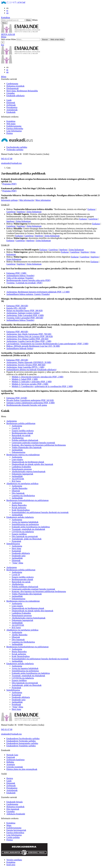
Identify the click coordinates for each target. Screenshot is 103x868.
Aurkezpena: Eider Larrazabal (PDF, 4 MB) (25, 315)
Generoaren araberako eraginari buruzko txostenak (33, 443)
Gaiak (9, 100)
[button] (4, 37)
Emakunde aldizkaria (15, 96)
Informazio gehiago (9, 200)
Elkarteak (16, 491)
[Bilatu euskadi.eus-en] (13, 20)
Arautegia (11, 764)
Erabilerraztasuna (14, 126)
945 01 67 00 (7, 159)
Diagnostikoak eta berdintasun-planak (28, 462)
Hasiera (10, 778)
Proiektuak (16, 704)
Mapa (9, 825)
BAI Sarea (16, 481)
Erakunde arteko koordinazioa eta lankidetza (31, 527)
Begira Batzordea (19, 505)
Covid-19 (16, 428)
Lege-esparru (17, 459)
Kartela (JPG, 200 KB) (16, 308)
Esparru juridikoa (19, 534)
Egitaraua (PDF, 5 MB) (16, 273)
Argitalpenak (12, 110)
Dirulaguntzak (13, 88)
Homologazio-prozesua (22, 469)
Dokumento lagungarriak (22, 474)
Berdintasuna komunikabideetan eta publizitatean (27, 500)
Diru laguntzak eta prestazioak (25, 536)
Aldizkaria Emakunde (16, 814)
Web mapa (11, 124)
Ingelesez (21, 212)
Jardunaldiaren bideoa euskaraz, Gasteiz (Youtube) (28, 294)
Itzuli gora (11, 865)
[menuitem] (54, 84)
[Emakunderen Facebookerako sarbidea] (23, 738)
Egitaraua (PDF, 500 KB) (17, 306)
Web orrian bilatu (9, 39)
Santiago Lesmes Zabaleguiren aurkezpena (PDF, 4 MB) (31, 403)
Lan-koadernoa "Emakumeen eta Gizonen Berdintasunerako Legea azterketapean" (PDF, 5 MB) (47, 344)
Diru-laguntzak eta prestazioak (25, 683)
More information (43, 200)
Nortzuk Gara (12, 755)
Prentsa (10, 133)
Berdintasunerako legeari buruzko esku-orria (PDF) (28, 280)
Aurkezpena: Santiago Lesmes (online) (23, 313)
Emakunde (11, 112)
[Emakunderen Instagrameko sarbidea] (22, 743)
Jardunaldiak (17, 450)
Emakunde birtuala (14, 802)
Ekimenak (11, 103)
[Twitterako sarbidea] (15, 150)
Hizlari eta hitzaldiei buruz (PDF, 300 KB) (25, 311)
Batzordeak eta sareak (21, 435)
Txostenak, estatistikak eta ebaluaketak (28, 529)
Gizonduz (11, 93)
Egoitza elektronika (15, 128)
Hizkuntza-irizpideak (15, 86)
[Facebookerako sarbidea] (17, 147)
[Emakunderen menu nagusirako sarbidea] (4, 23)
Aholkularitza (18, 438)
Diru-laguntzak (18, 640)
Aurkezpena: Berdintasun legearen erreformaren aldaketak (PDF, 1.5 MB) (38, 292)
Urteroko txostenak (15, 767)
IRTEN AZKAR (8, 34)
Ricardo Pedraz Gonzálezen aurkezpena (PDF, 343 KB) (30, 400)
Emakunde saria (19, 556)
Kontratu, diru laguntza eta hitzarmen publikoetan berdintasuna (39, 445)
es (7, 10)
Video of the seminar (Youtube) (20, 278)
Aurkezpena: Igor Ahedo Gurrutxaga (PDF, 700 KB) (29, 334)
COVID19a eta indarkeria (23, 532)
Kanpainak (16, 551)
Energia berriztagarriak (16, 830)
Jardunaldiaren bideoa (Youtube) (20, 276)
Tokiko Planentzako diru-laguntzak (27, 594)
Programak (16, 541)
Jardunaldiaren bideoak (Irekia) (20, 348)
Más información (27, 200)
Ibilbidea (10, 762)
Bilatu (35, 20)
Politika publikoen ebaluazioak (25, 440)
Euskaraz (91, 209)
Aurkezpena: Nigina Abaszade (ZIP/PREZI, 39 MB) (29, 362)
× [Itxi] (3, 42)
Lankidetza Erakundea (21, 467)
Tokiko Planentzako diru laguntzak (27, 447)
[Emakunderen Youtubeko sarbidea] (21, 746)
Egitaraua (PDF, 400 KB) (17, 332)
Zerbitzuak (11, 105)
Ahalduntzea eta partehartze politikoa (22, 483)
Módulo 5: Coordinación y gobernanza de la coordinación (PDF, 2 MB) (42, 386)
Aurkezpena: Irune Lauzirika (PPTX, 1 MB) (25, 367)
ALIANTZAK (18, 479)
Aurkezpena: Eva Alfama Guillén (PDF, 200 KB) (27, 339)
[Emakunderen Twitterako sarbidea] (21, 741)
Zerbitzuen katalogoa (15, 760)
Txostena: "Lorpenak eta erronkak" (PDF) (24, 283)
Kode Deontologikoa (21, 510)
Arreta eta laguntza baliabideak (25, 522)
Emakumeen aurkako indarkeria (20, 517)
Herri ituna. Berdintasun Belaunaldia (22, 91)
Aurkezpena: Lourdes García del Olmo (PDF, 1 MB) (29, 341)
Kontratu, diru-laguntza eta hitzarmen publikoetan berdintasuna (39, 591)
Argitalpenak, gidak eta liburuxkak (27, 539)
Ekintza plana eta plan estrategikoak (22, 769)
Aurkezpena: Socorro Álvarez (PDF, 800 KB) (26, 365)
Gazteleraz (11, 212)
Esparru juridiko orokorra (23, 431)
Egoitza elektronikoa (15, 833)
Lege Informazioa (14, 131)
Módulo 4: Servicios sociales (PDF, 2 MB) (30, 384)
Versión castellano (14, 860)
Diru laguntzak (18, 493)
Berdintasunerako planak (22, 433)
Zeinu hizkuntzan (34, 212)
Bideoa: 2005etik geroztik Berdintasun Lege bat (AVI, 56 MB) (33, 346)
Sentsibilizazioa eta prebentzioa (25, 524)
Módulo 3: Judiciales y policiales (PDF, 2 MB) (32, 382)
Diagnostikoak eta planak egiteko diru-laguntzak (32, 611)
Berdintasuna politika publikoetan (21, 423)
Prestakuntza (12, 107)
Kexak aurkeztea (19, 508)
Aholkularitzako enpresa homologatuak (29, 471)
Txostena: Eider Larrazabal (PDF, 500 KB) (25, 318)
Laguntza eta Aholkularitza (23, 496)
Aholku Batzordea (20, 488)
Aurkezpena (12, 421)
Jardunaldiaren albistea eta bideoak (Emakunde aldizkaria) (31, 370)
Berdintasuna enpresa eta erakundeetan (23, 455)
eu (7, 8)
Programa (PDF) (9, 184)
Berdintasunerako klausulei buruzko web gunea (27, 405)
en (7, 13)
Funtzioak (11, 757)
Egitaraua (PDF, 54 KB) (17, 398)
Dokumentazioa (18, 452)
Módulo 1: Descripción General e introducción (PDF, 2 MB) (38, 377)
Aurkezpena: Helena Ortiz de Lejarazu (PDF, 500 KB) (30, 336)
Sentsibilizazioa (13, 544)
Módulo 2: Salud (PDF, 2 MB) (25, 379)
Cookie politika (13, 837)
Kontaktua (6, 17)
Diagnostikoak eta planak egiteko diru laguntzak (32, 464)
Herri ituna (16, 548)
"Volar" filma (17, 563)
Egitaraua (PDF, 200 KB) (17, 360)
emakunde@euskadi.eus (11, 163)
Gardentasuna (12, 84)
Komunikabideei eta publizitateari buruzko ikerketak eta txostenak (40, 512)
